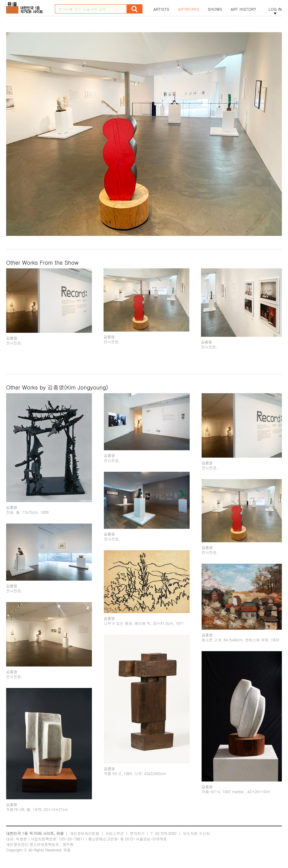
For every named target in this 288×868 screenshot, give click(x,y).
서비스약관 (115, 833)
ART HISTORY (244, 9)
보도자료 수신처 (196, 833)
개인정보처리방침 (85, 833)
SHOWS (215, 9)
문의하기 (137, 833)
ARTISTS (161, 9)
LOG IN (275, 9)
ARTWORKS (189, 9)
